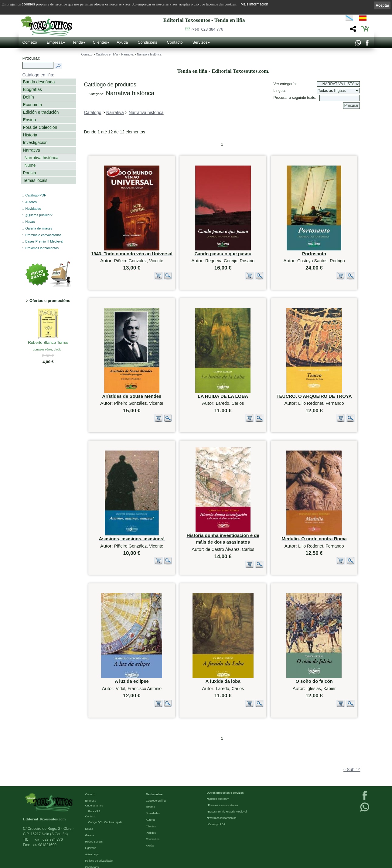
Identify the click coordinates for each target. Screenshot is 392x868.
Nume (30, 165)
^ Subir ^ (352, 744)
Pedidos (151, 822)
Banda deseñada (39, 82)
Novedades (153, 803)
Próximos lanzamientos (222, 807)
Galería (90, 824)
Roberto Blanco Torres (48, 343)
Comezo (30, 42)
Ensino (29, 120)
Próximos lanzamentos (42, 248)
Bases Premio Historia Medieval (227, 801)
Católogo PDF (217, 813)
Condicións (147, 42)
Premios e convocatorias (44, 235)
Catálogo (93, 112)
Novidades (33, 209)
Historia (30, 135)
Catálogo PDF (36, 195)
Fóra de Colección (40, 127)
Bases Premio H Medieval (44, 241)
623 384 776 (207, 29)
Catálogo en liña (107, 54)
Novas (30, 222)
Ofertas (151, 796)
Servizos (200, 42)
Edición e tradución (41, 112)
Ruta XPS (94, 800)
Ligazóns (91, 837)
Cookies (90, 863)
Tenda (78, 42)
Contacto (175, 42)
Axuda (122, 42)
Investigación (35, 142)
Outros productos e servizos (225, 782)
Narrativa (32, 150)
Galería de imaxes (39, 228)
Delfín (29, 97)
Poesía (30, 173)
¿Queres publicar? (39, 215)
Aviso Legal (92, 843)
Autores (31, 202)
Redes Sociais (94, 831)
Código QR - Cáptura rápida (105, 811)
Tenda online (154, 783)
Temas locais (35, 180)
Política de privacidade (99, 850)
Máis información (254, 4)
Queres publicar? (218, 788)
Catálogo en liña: (38, 75)
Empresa (55, 42)
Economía (32, 105)
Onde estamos (94, 795)
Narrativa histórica (42, 158)
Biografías (32, 89)
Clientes (100, 42)
